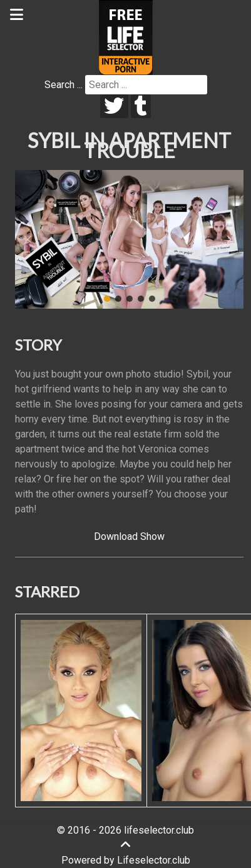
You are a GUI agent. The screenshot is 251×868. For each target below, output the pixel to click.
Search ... (64, 85)
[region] (129, 239)
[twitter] (114, 106)
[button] (29, 239)
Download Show (129, 536)
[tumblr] (141, 106)
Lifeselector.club (154, 860)
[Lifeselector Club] (126, 37)
